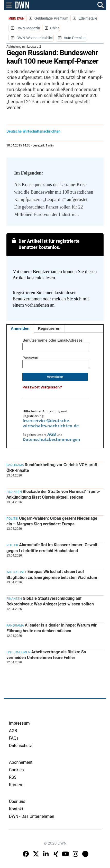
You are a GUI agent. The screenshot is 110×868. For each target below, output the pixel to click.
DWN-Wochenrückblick (35, 38)
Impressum (19, 723)
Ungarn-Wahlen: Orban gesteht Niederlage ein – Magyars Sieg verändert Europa (52, 521)
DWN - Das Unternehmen (32, 816)
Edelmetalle (88, 18)
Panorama (15, 465)
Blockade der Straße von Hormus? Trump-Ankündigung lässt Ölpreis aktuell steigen (53, 494)
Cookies (16, 770)
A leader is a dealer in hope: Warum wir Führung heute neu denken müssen (52, 628)
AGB (52, 434)
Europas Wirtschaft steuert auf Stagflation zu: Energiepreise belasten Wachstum (52, 574)
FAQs (14, 738)
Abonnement (21, 762)
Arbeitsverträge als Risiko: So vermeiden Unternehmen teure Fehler (46, 655)
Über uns (17, 801)
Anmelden (20, 328)
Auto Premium (75, 38)
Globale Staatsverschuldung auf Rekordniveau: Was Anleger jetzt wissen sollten (50, 601)
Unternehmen (18, 652)
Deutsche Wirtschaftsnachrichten (33, 131)
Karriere (16, 785)
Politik (12, 519)
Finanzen (14, 492)
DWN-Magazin (28, 28)
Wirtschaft (16, 572)
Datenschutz (20, 746)
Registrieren (49, 328)
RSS (13, 777)
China (55, 28)
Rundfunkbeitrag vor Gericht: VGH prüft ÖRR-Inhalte (52, 468)
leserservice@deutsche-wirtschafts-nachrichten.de (51, 423)
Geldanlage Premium (51, 18)
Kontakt (16, 809)
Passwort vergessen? (42, 387)
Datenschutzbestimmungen (51, 439)
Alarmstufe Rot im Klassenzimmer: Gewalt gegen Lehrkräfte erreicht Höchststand (52, 548)
